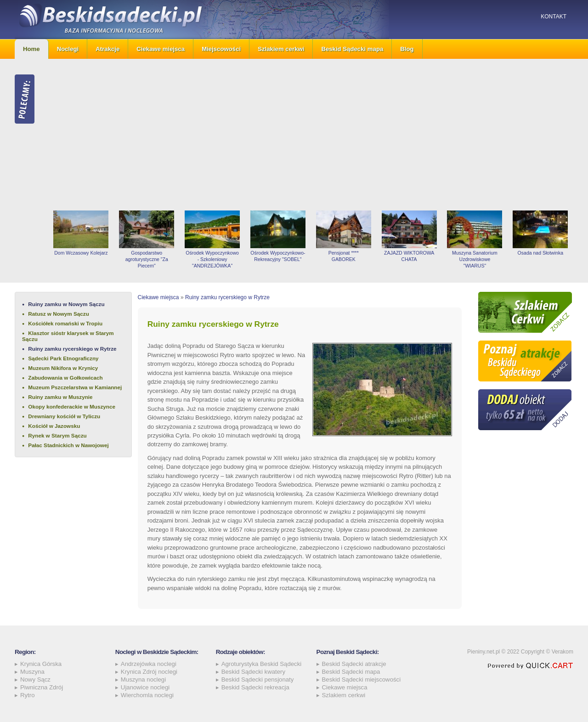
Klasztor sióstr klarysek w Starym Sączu (68, 336)
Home (31, 49)
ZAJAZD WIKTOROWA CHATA (409, 256)
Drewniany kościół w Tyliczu (64, 416)
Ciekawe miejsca (161, 49)
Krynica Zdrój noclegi (149, 672)
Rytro (28, 695)
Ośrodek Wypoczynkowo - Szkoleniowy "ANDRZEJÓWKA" (212, 259)
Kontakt (554, 17)
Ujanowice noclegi (145, 687)
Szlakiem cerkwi (281, 49)
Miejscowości (221, 49)
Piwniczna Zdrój (42, 687)
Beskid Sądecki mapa (352, 49)
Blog (407, 49)
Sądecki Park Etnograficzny (63, 358)
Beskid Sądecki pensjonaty (258, 679)
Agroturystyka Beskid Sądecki (261, 664)
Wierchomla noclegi (147, 695)
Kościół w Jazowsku (54, 426)
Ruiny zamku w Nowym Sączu (66, 304)
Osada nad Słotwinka (540, 253)
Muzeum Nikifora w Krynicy (63, 368)
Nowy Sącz (35, 679)
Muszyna (32, 672)
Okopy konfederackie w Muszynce (72, 406)
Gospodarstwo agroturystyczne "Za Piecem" (147, 259)
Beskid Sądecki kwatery (253, 672)
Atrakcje (107, 49)
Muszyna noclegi (143, 679)
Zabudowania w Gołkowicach (65, 378)
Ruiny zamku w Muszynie (60, 397)
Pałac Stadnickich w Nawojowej (68, 445)
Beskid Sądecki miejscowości (362, 679)
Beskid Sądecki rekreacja (255, 687)
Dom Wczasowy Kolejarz (81, 253)
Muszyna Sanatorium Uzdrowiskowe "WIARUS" (475, 259)
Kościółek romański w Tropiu (65, 323)
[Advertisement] (311, 135)
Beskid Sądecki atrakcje (354, 664)
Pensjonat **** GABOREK (344, 256)
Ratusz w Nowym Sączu (59, 314)
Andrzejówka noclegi (149, 664)
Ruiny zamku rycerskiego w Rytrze (72, 349)
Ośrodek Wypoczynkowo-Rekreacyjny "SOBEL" (278, 256)
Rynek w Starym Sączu (57, 435)
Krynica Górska (41, 664)
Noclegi (68, 49)
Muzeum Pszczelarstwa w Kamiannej (75, 387)
